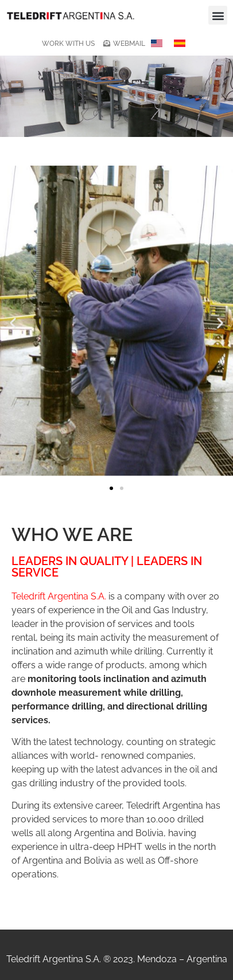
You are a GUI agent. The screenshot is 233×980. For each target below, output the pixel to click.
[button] (218, 15)
